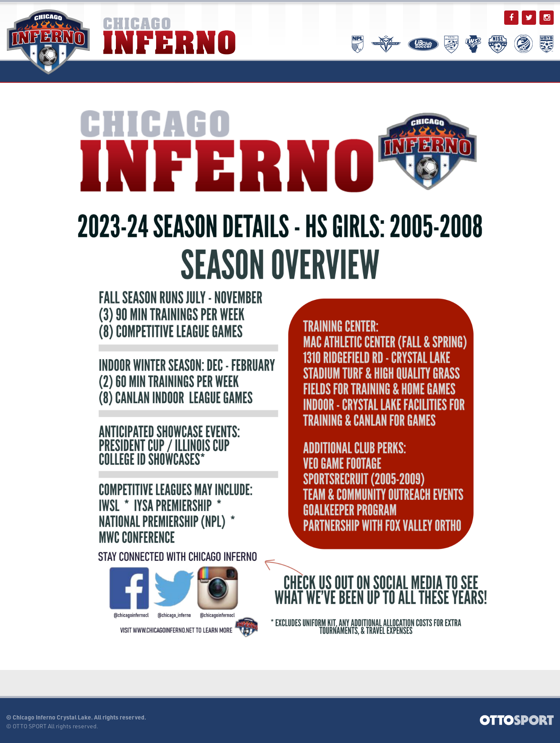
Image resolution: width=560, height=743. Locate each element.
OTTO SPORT (30, 726)
